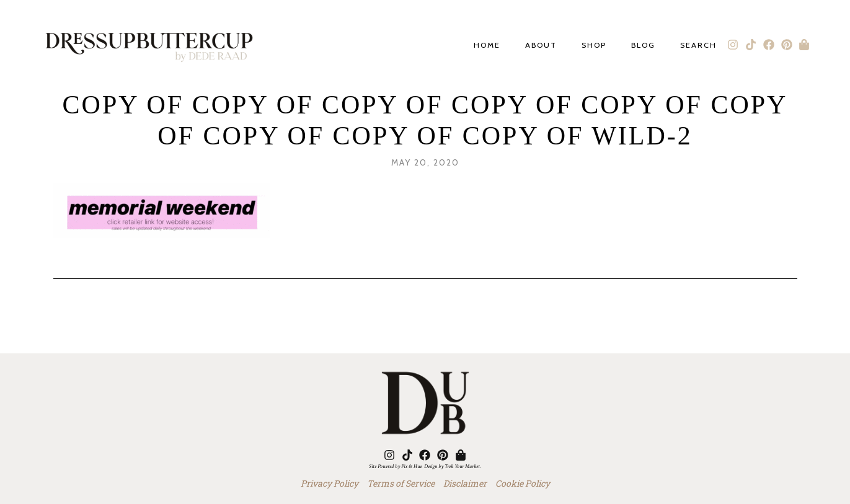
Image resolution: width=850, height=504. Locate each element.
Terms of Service (401, 483)
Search (698, 46)
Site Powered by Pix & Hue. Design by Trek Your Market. (425, 466)
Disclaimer (465, 483)
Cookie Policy (523, 483)
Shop (594, 46)
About (541, 46)
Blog (643, 46)
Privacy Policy (330, 483)
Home (487, 46)
